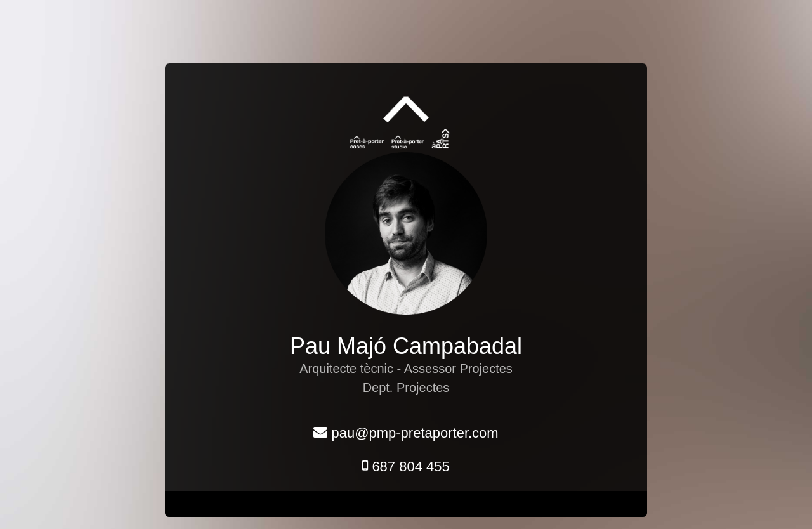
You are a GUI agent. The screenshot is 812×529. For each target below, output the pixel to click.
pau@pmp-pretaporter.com (406, 433)
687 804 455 (406, 466)
